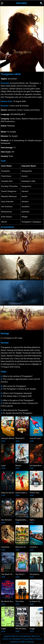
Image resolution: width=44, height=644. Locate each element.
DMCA (23, 642)
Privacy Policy (28, 639)
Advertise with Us (11, 636)
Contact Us (6, 639)
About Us (35, 636)
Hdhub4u (22, 3)
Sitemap (31, 642)
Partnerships (25, 636)
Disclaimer (17, 639)
